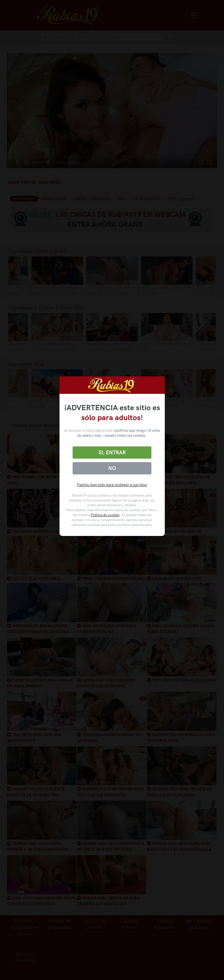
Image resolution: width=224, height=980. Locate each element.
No (112, 468)
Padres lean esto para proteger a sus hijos (112, 485)
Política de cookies (105, 515)
